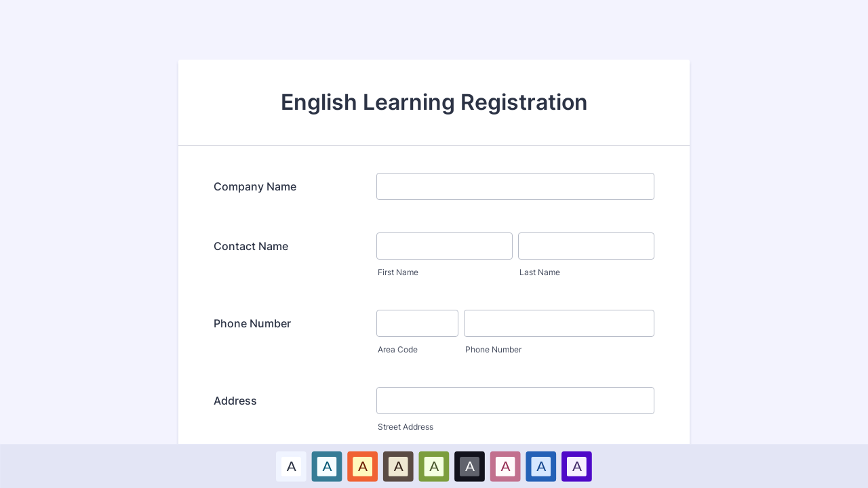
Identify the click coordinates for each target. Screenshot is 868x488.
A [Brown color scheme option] (398, 466)
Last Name (540, 272)
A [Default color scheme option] (291, 466)
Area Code (398, 349)
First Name (398, 272)
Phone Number (252, 323)
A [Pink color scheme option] (505, 466)
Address (235, 401)
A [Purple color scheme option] (576, 466)
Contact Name (251, 246)
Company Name (255, 186)
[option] (291, 466)
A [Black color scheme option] (470, 466)
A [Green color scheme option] (434, 466)
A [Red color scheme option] (363, 466)
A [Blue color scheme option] (327, 466)
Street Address (406, 427)
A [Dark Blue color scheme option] (541, 466)
